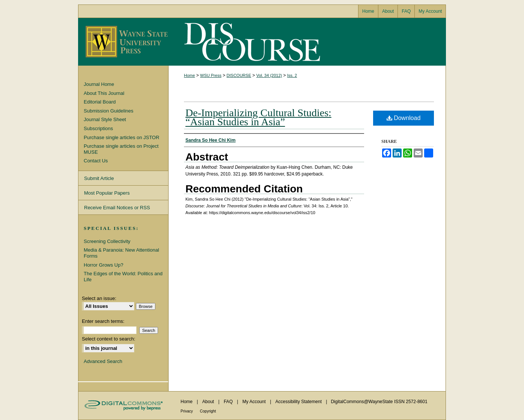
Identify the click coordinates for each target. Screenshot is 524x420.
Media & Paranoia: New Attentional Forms (121, 253)
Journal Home (99, 84)
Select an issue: (99, 298)
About (209, 402)
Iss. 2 (292, 75)
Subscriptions (98, 128)
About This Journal (104, 93)
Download (404, 118)
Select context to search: (108, 339)
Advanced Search (103, 361)
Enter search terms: (103, 321)
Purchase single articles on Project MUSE (121, 149)
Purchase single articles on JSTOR (121, 137)
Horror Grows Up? (103, 265)
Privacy (187, 411)
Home (189, 75)
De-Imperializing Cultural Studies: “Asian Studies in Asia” (258, 117)
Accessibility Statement (299, 402)
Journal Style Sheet (105, 119)
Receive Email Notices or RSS (117, 208)
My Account (255, 402)
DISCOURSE (239, 75)
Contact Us (96, 161)
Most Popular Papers (107, 193)
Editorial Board (100, 102)
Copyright (208, 411)
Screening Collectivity (107, 241)
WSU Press (211, 75)
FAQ (229, 402)
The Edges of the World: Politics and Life (123, 277)
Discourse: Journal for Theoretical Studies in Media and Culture (251, 42)
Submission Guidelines (108, 111)
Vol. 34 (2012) (269, 75)
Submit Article (99, 178)
